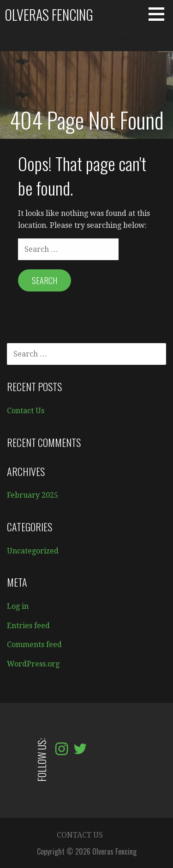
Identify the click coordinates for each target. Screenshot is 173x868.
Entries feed (28, 626)
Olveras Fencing (49, 15)
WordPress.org (33, 664)
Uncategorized (33, 551)
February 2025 (33, 495)
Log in (18, 606)
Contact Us (26, 411)
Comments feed (34, 645)
